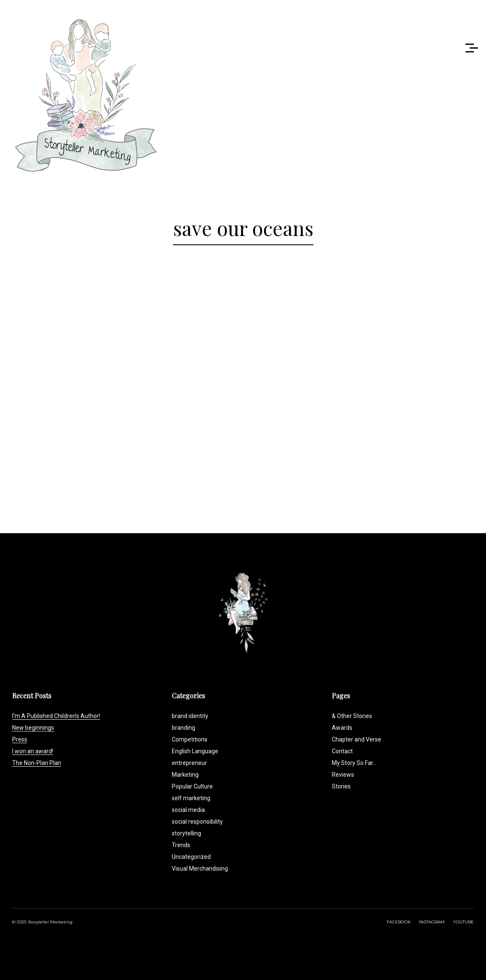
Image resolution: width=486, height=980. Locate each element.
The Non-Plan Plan (37, 763)
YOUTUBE (463, 922)
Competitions (190, 739)
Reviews (343, 775)
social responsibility (197, 822)
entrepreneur (189, 763)
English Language (195, 751)
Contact (342, 751)
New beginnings (33, 728)
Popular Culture (192, 786)
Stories (341, 786)
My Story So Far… (354, 763)
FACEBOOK (399, 922)
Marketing (185, 775)
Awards (342, 728)
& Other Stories (352, 716)
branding (184, 728)
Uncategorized (191, 857)
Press (20, 739)
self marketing (191, 798)
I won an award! (33, 751)
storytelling (186, 833)
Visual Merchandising (200, 869)
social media (188, 810)
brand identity (190, 716)
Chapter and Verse (357, 739)
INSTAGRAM (432, 922)
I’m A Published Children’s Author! (56, 716)
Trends (181, 845)
